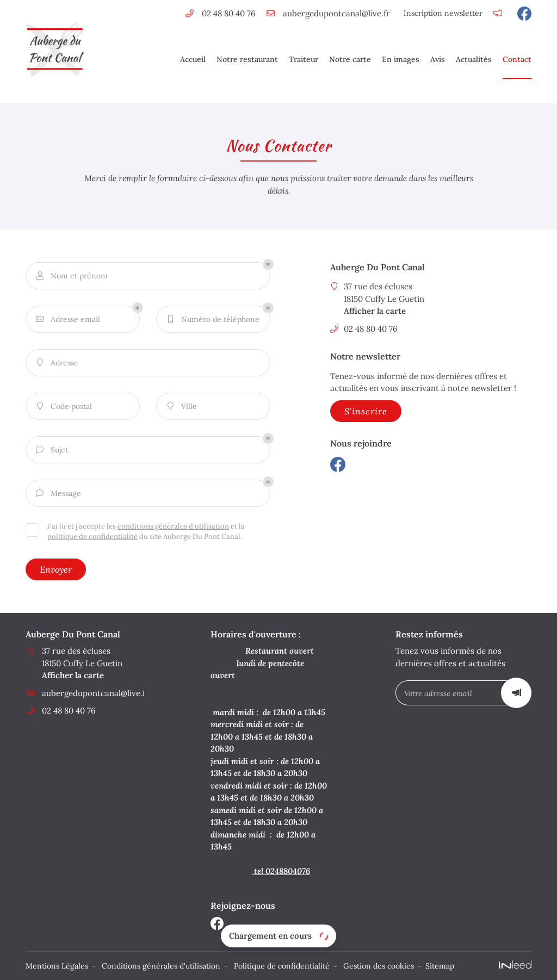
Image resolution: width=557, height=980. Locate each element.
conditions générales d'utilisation (173, 526)
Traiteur (304, 59)
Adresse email (67, 320)
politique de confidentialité (92, 536)
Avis (438, 59)
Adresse (56, 363)
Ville (181, 407)
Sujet (51, 450)
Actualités (474, 59)
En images (401, 59)
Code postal (63, 407)
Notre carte (350, 59)
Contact (517, 59)
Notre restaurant (247, 59)
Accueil (193, 59)
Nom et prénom (71, 276)
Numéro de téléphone (212, 320)
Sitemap (440, 966)
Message (58, 494)
